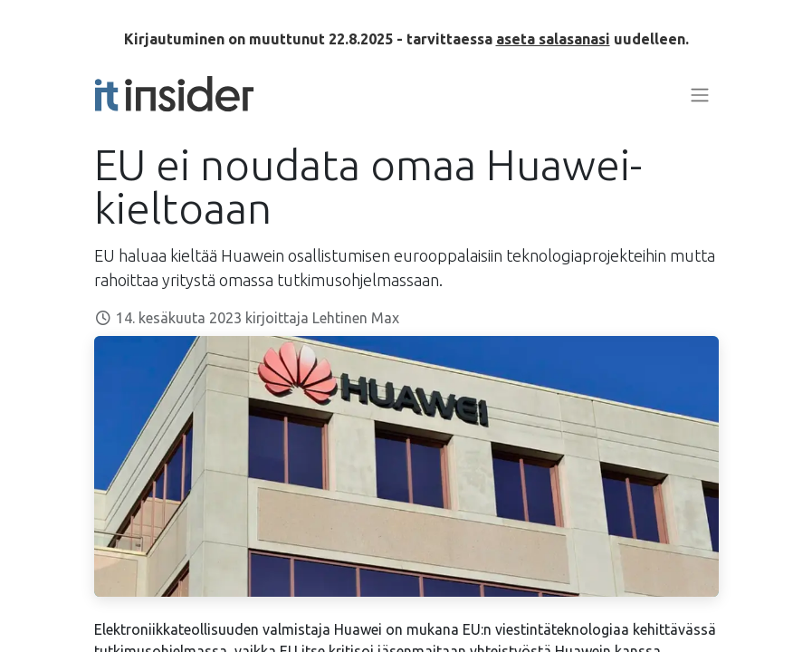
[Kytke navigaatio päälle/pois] (700, 94)
